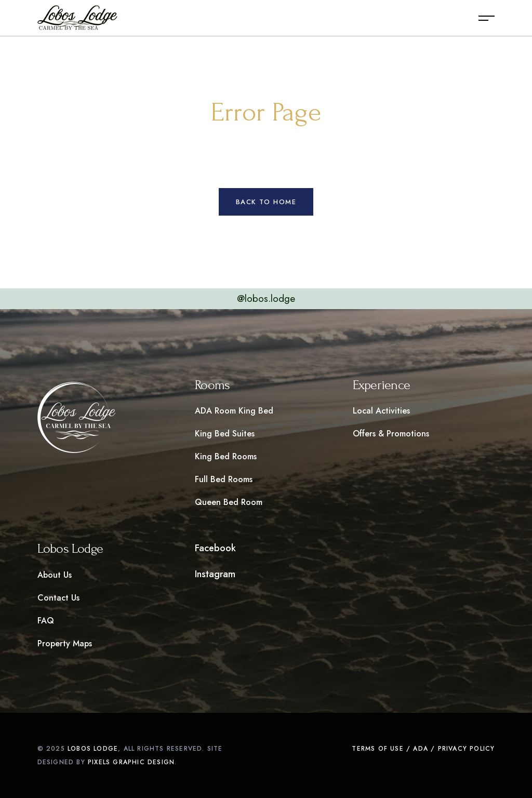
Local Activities (381, 411)
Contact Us (58, 598)
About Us (55, 575)
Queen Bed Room (229, 502)
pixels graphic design (131, 762)
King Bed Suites (225, 434)
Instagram (215, 574)
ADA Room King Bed (234, 411)
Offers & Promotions (391, 434)
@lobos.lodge (266, 298)
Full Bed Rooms (224, 479)
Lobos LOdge (93, 749)
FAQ (46, 621)
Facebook (215, 548)
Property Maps (65, 643)
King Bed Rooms (226, 456)
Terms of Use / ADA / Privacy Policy (423, 749)
